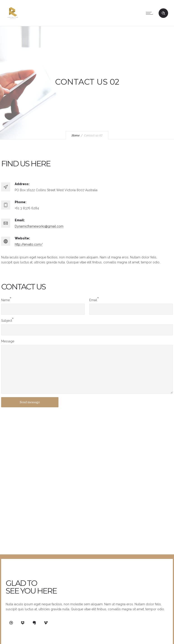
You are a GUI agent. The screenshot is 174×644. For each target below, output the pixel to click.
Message (8, 341)
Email (93, 300)
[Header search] (163, 13)
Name (5, 300)
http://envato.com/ (29, 244)
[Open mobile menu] (150, 13)
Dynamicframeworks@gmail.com (39, 226)
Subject (7, 321)
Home (76, 135)
